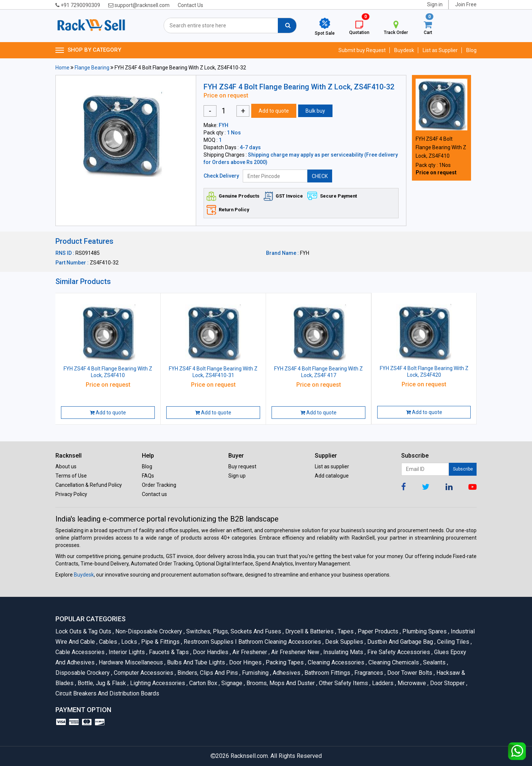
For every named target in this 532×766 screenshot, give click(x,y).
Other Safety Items (343, 683)
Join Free (466, 4)
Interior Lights (126, 652)
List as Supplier (440, 50)
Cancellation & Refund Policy (89, 485)
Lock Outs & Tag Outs (84, 631)
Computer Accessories (143, 673)
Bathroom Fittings (327, 673)
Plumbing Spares (424, 631)
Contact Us (190, 5)
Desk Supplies (344, 642)
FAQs (148, 476)
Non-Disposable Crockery (148, 631)
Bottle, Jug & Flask (101, 683)
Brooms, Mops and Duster (280, 683)
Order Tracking (159, 485)
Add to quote (274, 111)
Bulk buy (315, 111)
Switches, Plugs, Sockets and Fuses (233, 631)
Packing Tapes (284, 662)
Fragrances (368, 673)
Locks (129, 642)
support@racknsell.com (139, 5)
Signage (231, 683)
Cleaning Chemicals (393, 662)
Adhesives (286, 673)
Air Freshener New (295, 652)
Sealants (434, 662)
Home (62, 68)
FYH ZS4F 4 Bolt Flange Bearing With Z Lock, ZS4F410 (441, 147)
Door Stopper (447, 683)
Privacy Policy (71, 494)
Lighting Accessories (157, 683)
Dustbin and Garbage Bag (400, 642)
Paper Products (377, 631)
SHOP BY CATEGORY (88, 50)
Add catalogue (332, 476)
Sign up (237, 476)
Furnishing (255, 673)
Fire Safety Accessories (398, 652)
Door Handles (210, 652)
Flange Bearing (92, 68)
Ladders (382, 683)
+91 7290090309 (78, 5)
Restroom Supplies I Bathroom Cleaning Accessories (252, 642)
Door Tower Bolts (409, 673)
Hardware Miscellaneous (130, 662)
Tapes (345, 631)
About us (66, 466)
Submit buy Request (362, 50)
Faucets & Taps (168, 652)
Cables (108, 642)
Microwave (411, 683)
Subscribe (463, 469)
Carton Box (203, 683)
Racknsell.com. (250, 756)
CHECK (320, 176)
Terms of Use (71, 476)
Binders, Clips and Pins (207, 673)
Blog (471, 50)
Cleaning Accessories (335, 662)
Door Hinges (245, 662)
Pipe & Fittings (160, 642)
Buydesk (404, 50)
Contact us (154, 494)
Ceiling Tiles (453, 642)
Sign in (435, 4)
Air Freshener (249, 652)
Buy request (242, 466)
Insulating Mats (343, 652)
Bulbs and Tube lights (195, 662)
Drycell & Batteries (309, 631)
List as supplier (332, 466)
